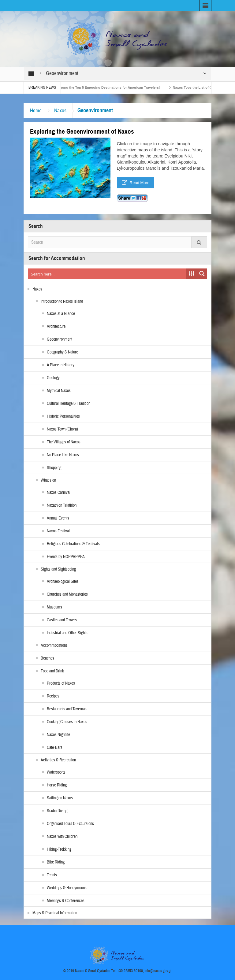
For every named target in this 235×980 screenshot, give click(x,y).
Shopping (54, 468)
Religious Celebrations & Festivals (73, 544)
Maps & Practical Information (55, 913)
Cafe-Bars (55, 748)
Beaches (47, 658)
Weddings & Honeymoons (67, 888)
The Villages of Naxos (64, 442)
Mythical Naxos (59, 391)
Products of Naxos (61, 683)
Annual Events (58, 518)
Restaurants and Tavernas (67, 709)
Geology (53, 378)
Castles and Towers (62, 620)
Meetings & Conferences (66, 901)
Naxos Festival (58, 531)
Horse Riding (57, 785)
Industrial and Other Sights (67, 633)
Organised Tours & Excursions (70, 824)
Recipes (53, 696)
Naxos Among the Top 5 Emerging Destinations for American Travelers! (106, 87)
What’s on (48, 480)
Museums (54, 607)
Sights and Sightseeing (58, 569)
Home (36, 111)
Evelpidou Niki (178, 156)
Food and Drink (52, 671)
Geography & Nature (62, 352)
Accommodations (54, 645)
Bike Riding (56, 862)
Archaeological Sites (63, 582)
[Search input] (107, 274)
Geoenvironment (60, 339)
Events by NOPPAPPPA (66, 557)
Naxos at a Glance (61, 314)
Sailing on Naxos (60, 798)
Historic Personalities (63, 416)
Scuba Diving (57, 811)
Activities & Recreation (58, 760)
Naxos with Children (62, 837)
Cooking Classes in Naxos (67, 722)
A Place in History (61, 365)
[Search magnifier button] (202, 274)
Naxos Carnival (59, 493)
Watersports (56, 772)
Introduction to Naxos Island (62, 301)
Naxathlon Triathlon (62, 505)
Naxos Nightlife (58, 735)
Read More (136, 183)
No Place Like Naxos (63, 455)
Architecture (56, 327)
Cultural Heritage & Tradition (69, 404)
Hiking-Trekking (59, 849)
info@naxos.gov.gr (158, 971)
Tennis (52, 875)
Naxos (60, 111)
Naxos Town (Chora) (62, 429)
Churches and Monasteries (67, 594)
